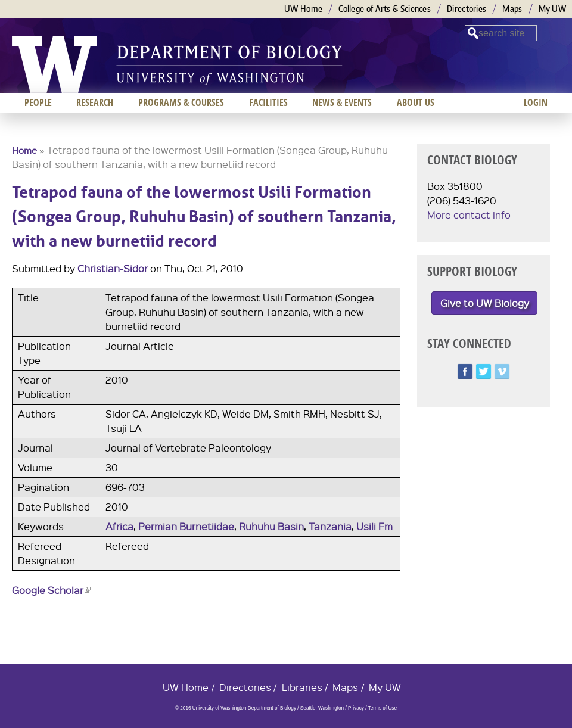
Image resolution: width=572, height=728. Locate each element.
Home (24, 150)
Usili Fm (374, 526)
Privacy (356, 708)
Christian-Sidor (113, 268)
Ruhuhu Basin (271, 526)
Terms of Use (383, 708)
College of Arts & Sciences (385, 9)
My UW (553, 9)
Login (536, 102)
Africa (119, 526)
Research (95, 102)
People (38, 102)
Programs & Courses (181, 102)
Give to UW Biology (485, 303)
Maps (512, 9)
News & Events (342, 102)
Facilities (268, 102)
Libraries (302, 687)
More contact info (469, 215)
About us (416, 102)
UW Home (303, 9)
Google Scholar (51, 590)
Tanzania (330, 526)
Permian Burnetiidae (186, 526)
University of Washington (55, 64)
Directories (467, 9)
